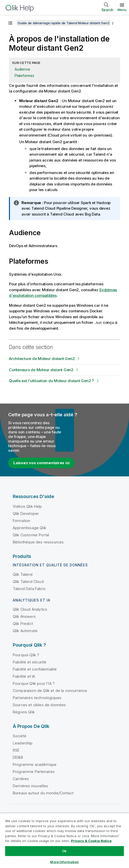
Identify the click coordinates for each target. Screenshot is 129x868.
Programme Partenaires (34, 772)
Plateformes (24, 76)
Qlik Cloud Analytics (30, 609)
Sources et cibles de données (39, 705)
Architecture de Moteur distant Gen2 (42, 359)
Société (20, 736)
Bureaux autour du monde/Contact (43, 793)
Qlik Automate (25, 631)
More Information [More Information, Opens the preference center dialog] (64, 862)
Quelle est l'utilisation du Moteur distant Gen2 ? (51, 381)
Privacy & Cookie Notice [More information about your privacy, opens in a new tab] (91, 841)
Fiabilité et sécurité (30, 662)
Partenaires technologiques (37, 698)
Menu (122, 10)
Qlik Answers (24, 616)
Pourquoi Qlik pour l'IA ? (34, 683)
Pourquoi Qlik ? (26, 655)
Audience (22, 69)
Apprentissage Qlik (30, 528)
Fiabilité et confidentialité (35, 669)
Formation (21, 521)
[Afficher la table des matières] (10, 23)
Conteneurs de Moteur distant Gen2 (41, 370)
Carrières (21, 779)
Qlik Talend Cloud (28, 582)
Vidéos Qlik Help (27, 506)
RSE (16, 750)
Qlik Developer (26, 513)
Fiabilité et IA (24, 676)
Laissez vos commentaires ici (41, 463)
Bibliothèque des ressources (38, 542)
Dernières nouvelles (30, 786)
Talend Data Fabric (29, 589)
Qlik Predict (23, 624)
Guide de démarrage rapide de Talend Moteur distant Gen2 (63, 23)
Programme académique (35, 764)
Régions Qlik (24, 712)
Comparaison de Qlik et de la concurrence (50, 691)
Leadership (23, 743)
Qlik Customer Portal (31, 535)
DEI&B (18, 757)
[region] (64, 840)
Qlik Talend (23, 574)
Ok (64, 851)
